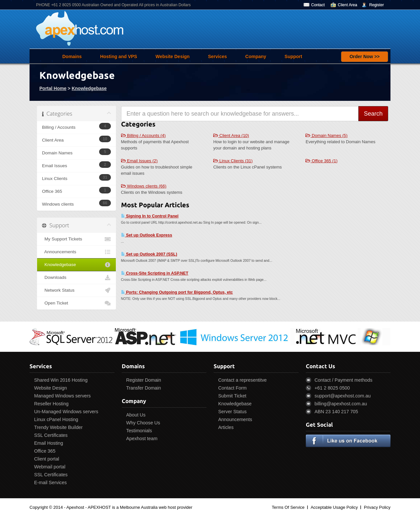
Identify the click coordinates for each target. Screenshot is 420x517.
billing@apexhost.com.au (341, 404)
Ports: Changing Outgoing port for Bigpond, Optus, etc (177, 292)
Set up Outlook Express (147, 235)
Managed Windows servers (62, 396)
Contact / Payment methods (344, 380)
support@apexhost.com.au (343, 396)
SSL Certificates (51, 435)
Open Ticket (76, 303)
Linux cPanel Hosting (56, 419)
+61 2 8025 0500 (332, 388)
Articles (226, 427)
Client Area (348, 5)
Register (377, 5)
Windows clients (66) (144, 186)
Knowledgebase (89, 88)
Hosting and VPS (119, 56)
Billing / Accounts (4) (143, 135)
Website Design (173, 56)
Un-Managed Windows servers (66, 412)
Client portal (47, 459)
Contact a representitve (242, 380)
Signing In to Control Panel (150, 216)
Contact (318, 5)
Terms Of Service (288, 507)
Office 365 (45, 451)
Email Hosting (49, 443)
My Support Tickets (76, 239)
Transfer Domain (144, 388)
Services (218, 56)
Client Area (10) (231, 135)
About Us (136, 415)
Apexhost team (142, 438)
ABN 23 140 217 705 (336, 412)
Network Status (76, 290)
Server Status (232, 412)
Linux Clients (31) (233, 161)
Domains (72, 56)
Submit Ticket (232, 396)
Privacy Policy (377, 507)
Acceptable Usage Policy (334, 507)
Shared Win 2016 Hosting (61, 380)
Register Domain (144, 380)
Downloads (76, 278)
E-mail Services (50, 483)
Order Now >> (365, 56)
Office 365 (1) (321, 161)
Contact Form (232, 388)
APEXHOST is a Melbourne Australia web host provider (140, 507)
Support (293, 56)
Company (256, 56)
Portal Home (53, 88)
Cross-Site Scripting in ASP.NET (155, 273)
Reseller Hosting (51, 404)
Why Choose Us (143, 423)
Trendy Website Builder (58, 427)
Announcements (76, 252)
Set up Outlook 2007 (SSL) (149, 254)
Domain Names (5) (326, 135)
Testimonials (139, 431)
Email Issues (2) (139, 161)
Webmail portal (50, 467)
